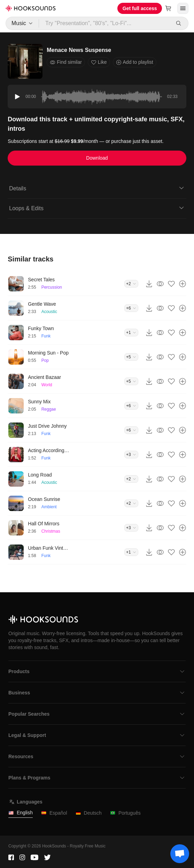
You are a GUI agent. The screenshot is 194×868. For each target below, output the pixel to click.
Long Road (40, 475)
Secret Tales (41, 280)
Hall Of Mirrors (44, 524)
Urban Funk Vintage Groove (49, 548)
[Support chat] (180, 854)
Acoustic (49, 312)
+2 (131, 284)
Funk (46, 336)
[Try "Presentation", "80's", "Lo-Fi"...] (105, 23)
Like (99, 62)
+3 (131, 455)
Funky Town (41, 328)
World (47, 385)
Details (97, 188)
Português (125, 813)
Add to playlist (135, 62)
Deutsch (89, 813)
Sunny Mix (39, 402)
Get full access (140, 8)
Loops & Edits (97, 208)
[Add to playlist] (183, 284)
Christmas (51, 531)
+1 (131, 333)
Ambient (49, 507)
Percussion (52, 287)
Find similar (66, 62)
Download (97, 158)
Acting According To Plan (49, 450)
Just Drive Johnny (47, 426)
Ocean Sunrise (44, 499)
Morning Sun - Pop (48, 353)
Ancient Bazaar (44, 377)
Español (54, 813)
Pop (45, 360)
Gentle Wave (42, 304)
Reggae (49, 409)
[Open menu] (183, 8)
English (21, 813)
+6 (131, 308)
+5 (131, 357)
